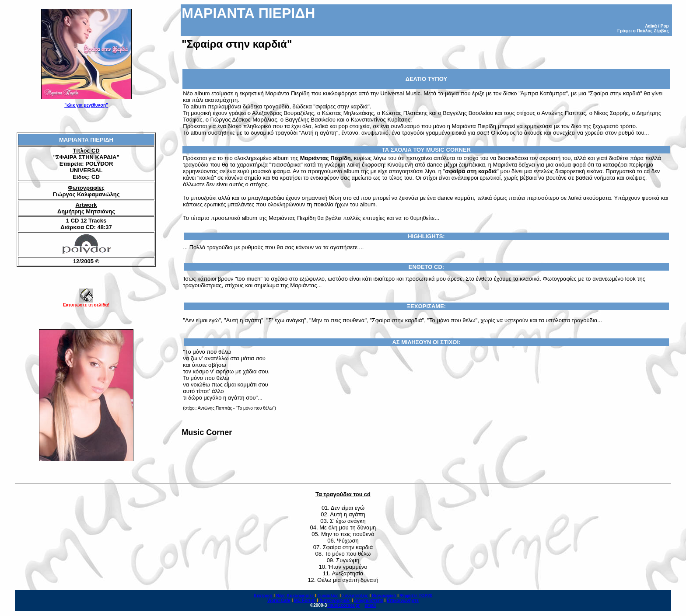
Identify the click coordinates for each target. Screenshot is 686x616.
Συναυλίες (328, 596)
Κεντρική (263, 596)
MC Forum (305, 600)
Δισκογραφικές (335, 600)
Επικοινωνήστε (403, 600)
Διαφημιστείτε (368, 600)
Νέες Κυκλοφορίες (295, 596)
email (371, 605)
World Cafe (279, 600)
